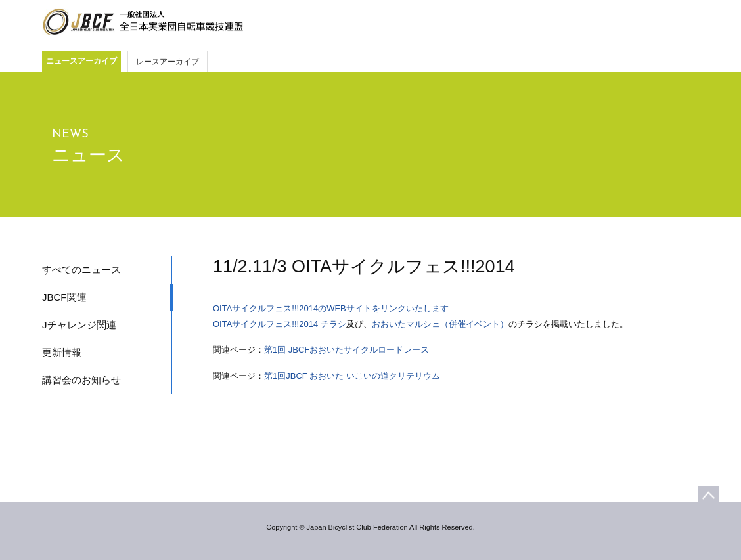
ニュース (88, 155)
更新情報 (62, 352)
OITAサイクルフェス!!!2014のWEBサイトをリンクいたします (332, 308)
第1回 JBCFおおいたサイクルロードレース (347, 350)
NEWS (70, 134)
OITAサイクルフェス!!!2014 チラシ (280, 324)
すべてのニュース (81, 269)
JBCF (143, 22)
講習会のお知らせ (81, 380)
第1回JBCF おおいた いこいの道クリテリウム (352, 376)
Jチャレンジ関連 (79, 325)
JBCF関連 (64, 297)
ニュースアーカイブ (81, 61)
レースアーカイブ (168, 62)
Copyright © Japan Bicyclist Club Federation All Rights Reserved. (370, 527)
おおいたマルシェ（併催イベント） (440, 324)
